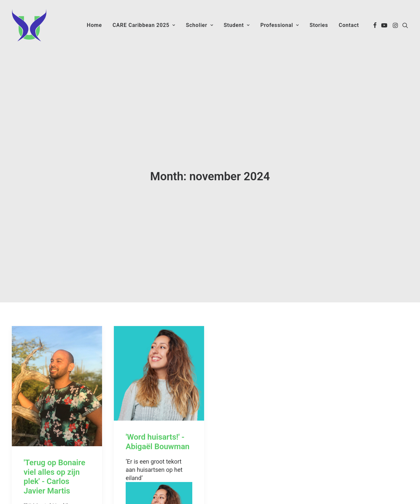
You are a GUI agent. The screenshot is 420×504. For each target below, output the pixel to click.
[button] (375, 25)
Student (237, 25)
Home (94, 25)
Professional (280, 25)
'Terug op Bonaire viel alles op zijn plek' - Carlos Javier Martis (54, 450)
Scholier (199, 25)
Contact (349, 25)
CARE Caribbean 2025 (144, 25)
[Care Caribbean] (29, 25)
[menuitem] (94, 25)
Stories (319, 25)
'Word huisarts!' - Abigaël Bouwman (157, 416)
